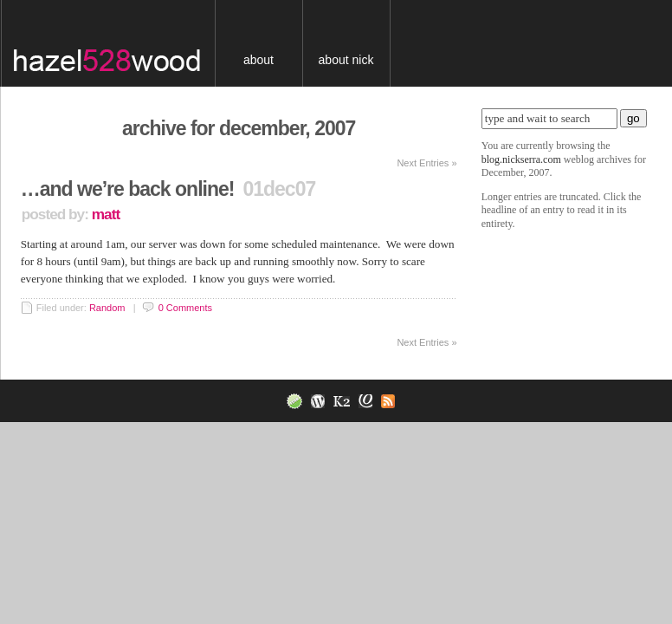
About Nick (346, 60)
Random (107, 308)
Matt (106, 214)
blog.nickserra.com (120, 43)
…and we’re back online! (128, 189)
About (258, 60)
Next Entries (426, 163)
